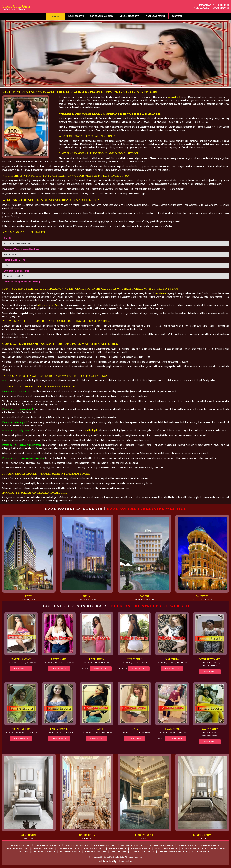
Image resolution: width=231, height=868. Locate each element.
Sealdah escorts (70, 852)
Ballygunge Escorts (133, 845)
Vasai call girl (174, 97)
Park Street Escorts (48, 845)
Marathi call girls (90, 430)
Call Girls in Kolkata (125, 861)
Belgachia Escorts (161, 845)
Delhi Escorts (76, 16)
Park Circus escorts (194, 848)
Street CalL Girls (16, 7)
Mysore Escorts (140, 848)
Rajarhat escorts (105, 845)
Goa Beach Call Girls (102, 16)
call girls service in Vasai (48, 305)
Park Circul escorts (77, 845)
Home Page (56, 16)
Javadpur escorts (69, 848)
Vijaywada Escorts (142, 852)
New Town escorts (166, 848)
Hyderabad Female (155, 16)
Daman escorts (210, 845)
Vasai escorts (162, 293)
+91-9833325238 (221, 5)
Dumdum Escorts (20, 845)
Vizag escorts (201, 852)
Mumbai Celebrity (129, 16)
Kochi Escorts (117, 848)
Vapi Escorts (119, 852)
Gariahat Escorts (18, 848)
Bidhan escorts (187, 845)
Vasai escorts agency (22, 92)
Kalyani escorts (94, 848)
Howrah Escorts (43, 848)
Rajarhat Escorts (44, 852)
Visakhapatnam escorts (173, 852)
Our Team (177, 16)
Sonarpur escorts (96, 852)
